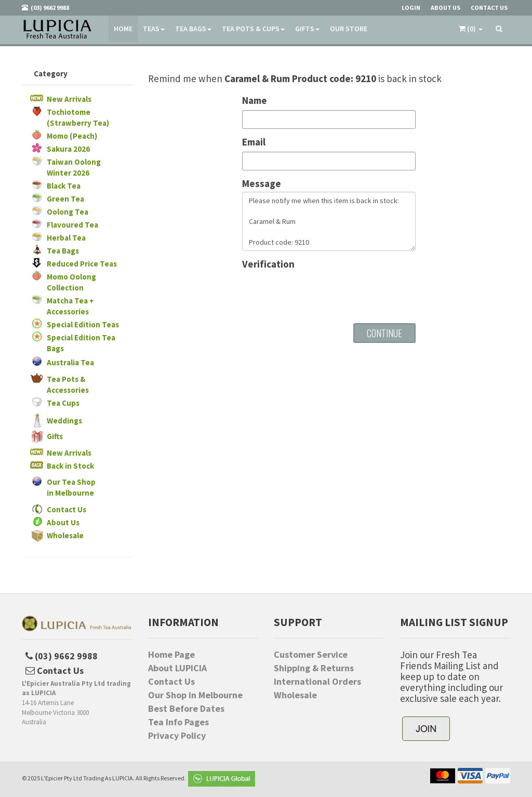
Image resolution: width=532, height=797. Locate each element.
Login (411, 8)
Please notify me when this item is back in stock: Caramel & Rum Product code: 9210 (329, 221)
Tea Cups (63, 403)
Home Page (171, 655)
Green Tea (65, 199)
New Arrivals (69, 99)
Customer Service (311, 655)
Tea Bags (193, 29)
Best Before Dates (186, 709)
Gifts (307, 29)
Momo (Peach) (72, 136)
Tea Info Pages (178, 722)
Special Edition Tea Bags (81, 343)
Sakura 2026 (68, 149)
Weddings (64, 421)
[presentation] (321, 293)
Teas (154, 29)
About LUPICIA (177, 668)
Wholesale (65, 535)
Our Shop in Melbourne (195, 695)
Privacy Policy (177, 736)
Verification (268, 264)
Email (254, 142)
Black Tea (64, 186)
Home (123, 29)
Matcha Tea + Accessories (70, 306)
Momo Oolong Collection (71, 282)
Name (255, 101)
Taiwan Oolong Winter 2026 (74, 167)
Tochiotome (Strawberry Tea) (78, 117)
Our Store (349, 29)
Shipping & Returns (314, 668)
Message (262, 184)
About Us (63, 522)
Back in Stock (70, 466)
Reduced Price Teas (82, 264)
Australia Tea (70, 362)
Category (51, 74)
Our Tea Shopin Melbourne (71, 487)
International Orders (317, 682)
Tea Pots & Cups (253, 29)
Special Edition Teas (83, 324)
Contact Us (66, 509)
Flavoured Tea (72, 225)
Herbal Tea (66, 238)
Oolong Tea (68, 212)
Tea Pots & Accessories (68, 384)
